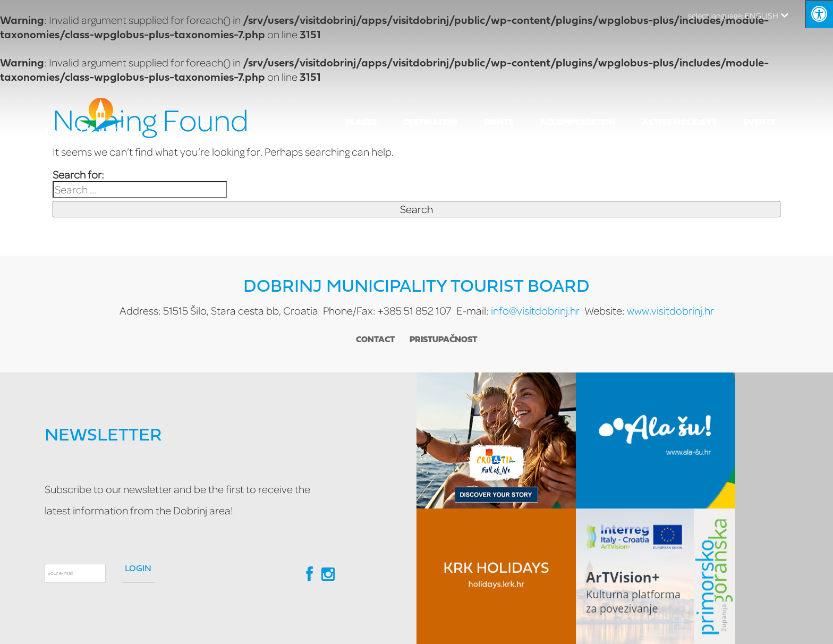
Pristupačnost (444, 340)
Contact (375, 340)
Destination (430, 123)
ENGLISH (738, 15)
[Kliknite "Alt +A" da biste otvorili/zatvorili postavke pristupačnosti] (819, 14)
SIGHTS (499, 123)
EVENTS (759, 123)
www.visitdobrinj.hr (670, 311)
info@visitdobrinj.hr (535, 311)
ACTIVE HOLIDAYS (679, 123)
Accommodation (578, 123)
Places (361, 123)
